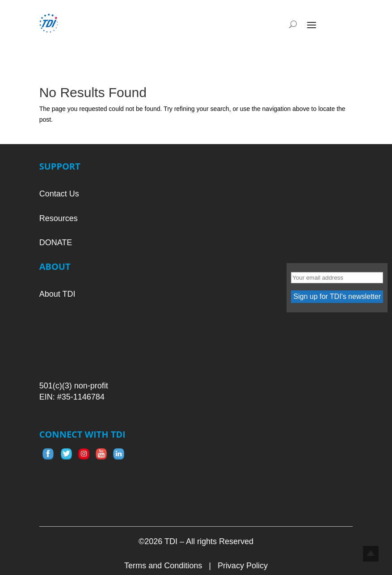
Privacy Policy (243, 566)
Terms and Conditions (163, 566)
